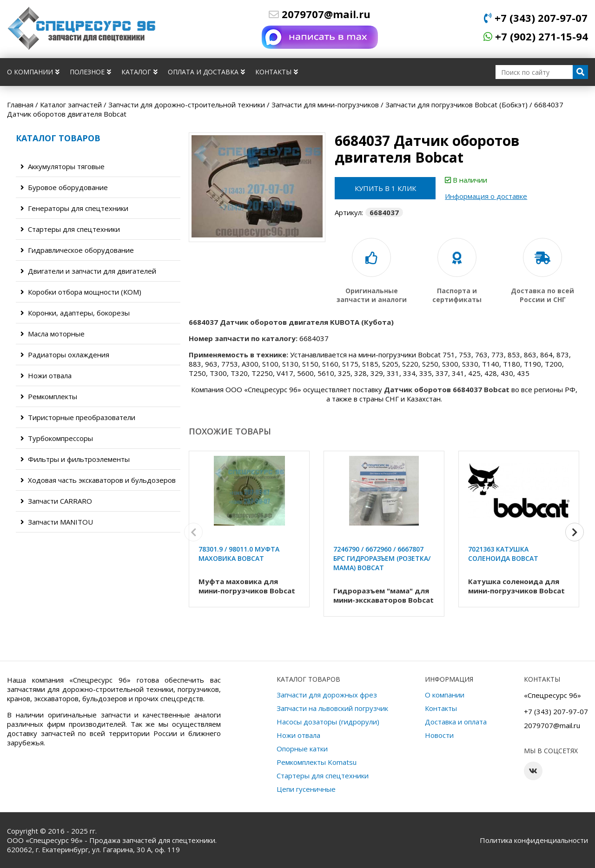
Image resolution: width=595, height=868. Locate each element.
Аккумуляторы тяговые (63, 166)
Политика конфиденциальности (534, 840)
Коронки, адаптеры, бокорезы (75, 313)
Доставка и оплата (456, 722)
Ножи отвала (46, 375)
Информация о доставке (487, 196)
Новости (439, 735)
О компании (33, 72)
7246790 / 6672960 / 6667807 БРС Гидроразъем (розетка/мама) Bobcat (382, 558)
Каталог (139, 72)
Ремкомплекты (49, 396)
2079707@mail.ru (320, 14)
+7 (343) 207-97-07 (536, 18)
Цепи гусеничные (306, 789)
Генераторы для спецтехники (74, 208)
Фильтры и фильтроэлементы (75, 459)
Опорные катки (302, 749)
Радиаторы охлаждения (65, 355)
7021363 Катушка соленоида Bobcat (503, 554)
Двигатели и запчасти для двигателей (88, 271)
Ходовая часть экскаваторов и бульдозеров (98, 480)
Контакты (277, 72)
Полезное (90, 72)
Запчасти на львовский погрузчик (332, 708)
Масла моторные (53, 334)
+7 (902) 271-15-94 (536, 36)
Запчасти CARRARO (56, 501)
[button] (575, 533)
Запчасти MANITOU (57, 522)
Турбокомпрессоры (57, 438)
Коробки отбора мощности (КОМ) (81, 292)
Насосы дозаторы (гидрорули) (328, 722)
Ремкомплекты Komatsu (317, 762)
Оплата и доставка (206, 72)
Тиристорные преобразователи (78, 417)
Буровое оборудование (64, 187)
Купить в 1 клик (386, 188)
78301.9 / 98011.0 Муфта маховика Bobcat (239, 554)
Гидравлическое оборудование (77, 250)
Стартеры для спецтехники (70, 229)
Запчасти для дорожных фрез (327, 695)
